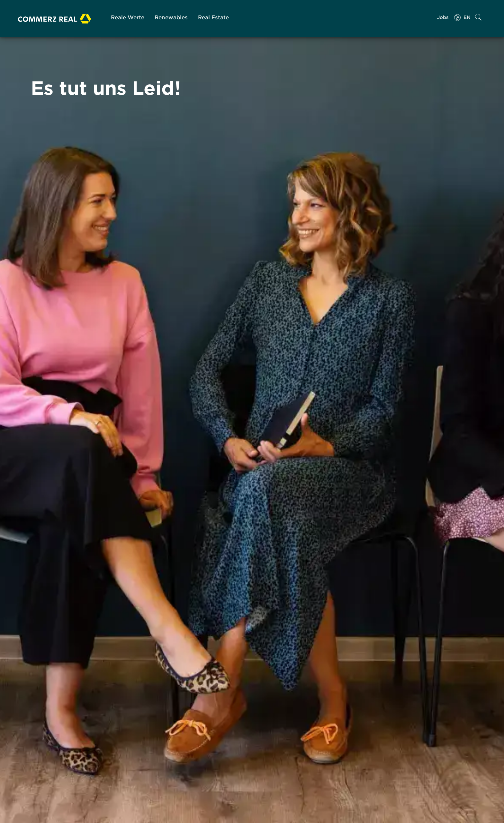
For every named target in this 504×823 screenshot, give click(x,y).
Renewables (171, 17)
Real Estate (213, 17)
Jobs (443, 17)
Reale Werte (128, 17)
